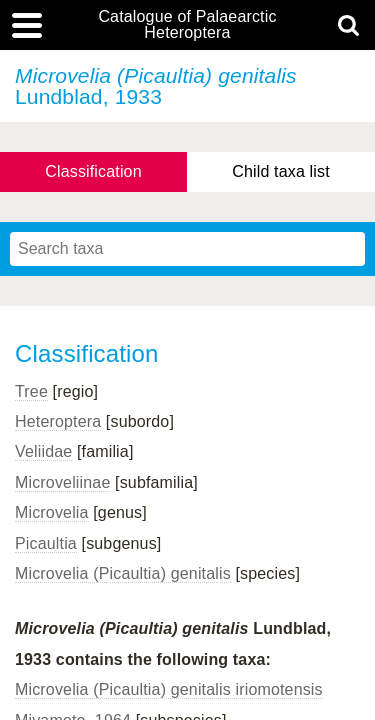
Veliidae (43, 451)
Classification (93, 171)
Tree (31, 391)
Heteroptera (58, 421)
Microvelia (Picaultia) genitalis (123, 573)
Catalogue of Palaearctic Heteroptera (187, 25)
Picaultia (46, 543)
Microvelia (52, 512)
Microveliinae (62, 482)
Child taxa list (281, 171)
